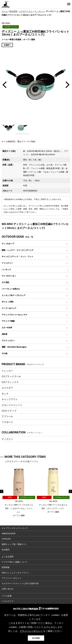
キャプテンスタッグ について (15, 528)
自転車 (4, 334)
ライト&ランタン (9, 276)
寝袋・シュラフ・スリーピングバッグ (17, 250)
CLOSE (36, 638)
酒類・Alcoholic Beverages (14, 347)
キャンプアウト (10, 399)
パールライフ (8, 601)
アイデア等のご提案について (14, 562)
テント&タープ (8, 244)
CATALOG (6, 539)
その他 (4, 353)
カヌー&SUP (7, 328)
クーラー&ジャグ (9, 308)
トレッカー (7, 371)
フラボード (7, 422)
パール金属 (7, 596)
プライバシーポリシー (11, 578)
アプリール (7, 416)
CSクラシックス (10, 382)
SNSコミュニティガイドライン (15, 573)
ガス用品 (5, 282)
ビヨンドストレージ (12, 405)
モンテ (5, 394)
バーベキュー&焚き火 (11, 289)
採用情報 (6, 567)
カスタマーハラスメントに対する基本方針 (20, 583)
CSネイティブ (9, 411)
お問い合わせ (8, 589)
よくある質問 (8, 557)
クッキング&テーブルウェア (13, 295)
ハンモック (6, 269)
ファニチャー (7, 263)
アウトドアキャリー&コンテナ (14, 315)
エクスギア (7, 388)
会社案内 (6, 550)
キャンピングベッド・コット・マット (17, 256)
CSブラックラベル (11, 376)
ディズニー (7, 439)
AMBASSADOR (9, 534)
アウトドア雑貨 (8, 321)
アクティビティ (8, 341)
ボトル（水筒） (8, 302)
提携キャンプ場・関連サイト (14, 544)
